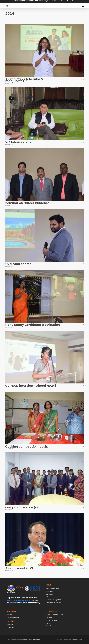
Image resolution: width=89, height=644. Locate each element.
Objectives (49, 591)
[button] (83, 6)
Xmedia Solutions (77, 640)
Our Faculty (50, 594)
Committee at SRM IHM (53, 603)
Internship (10, 627)
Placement (10, 625)
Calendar (49, 626)
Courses (10, 615)
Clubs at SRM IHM (52, 620)
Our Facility (50, 618)
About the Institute (52, 588)
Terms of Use (26, 640)
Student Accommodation (54, 615)
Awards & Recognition (53, 600)
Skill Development (13, 618)
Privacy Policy (36, 640)
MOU (47, 597)
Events (48, 623)
